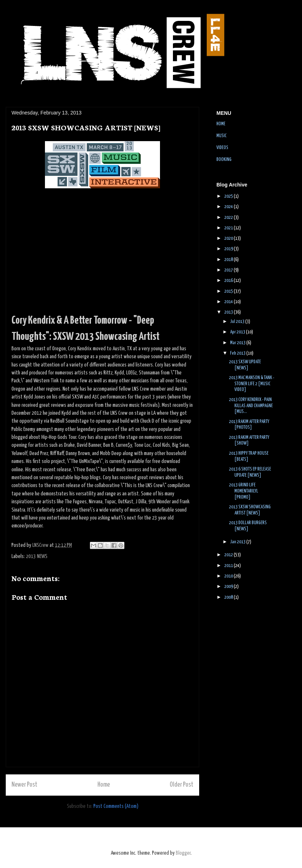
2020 (229, 239)
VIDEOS (222, 148)
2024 (229, 207)
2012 (229, 555)
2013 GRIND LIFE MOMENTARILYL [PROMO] (244, 491)
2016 (229, 281)
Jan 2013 (238, 542)
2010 (229, 576)
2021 (229, 228)
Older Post (182, 785)
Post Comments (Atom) (116, 806)
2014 (229, 302)
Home (104, 785)
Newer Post (24, 785)
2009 (229, 587)
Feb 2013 (238, 353)
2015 (229, 291)
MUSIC (221, 136)
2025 (229, 196)
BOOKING (224, 160)
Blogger (183, 853)
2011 (229, 566)
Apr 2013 (238, 332)
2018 (229, 260)
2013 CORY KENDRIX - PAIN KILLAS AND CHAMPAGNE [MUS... (251, 406)
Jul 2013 (238, 322)
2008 (229, 597)
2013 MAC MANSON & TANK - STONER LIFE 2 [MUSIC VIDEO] (252, 384)
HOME (221, 124)
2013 (229, 312)
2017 (229, 270)
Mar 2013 (238, 343)
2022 (229, 218)
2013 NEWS (37, 556)
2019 (229, 249)
